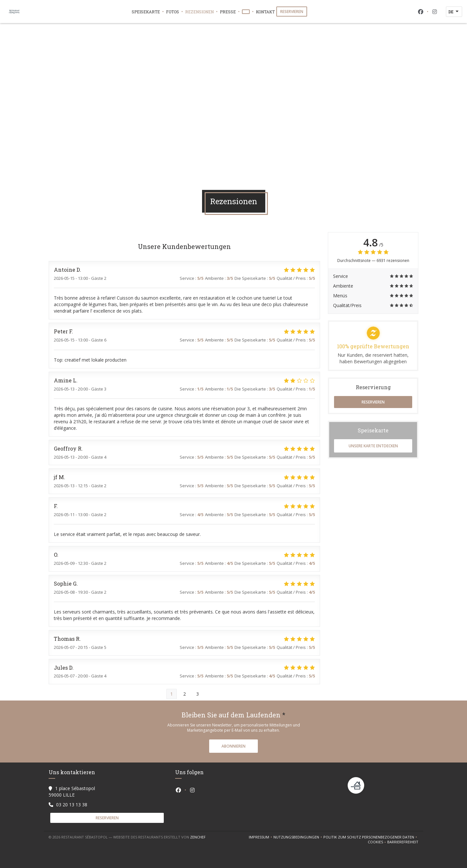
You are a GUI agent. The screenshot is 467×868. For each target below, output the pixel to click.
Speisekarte (146, 12)
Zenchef (198, 837)
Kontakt (265, 12)
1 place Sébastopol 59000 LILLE (72, 792)
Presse (228, 12)
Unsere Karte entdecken (373, 446)
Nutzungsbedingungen (298, 837)
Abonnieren (233, 746)
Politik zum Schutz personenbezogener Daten (371, 837)
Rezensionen (199, 12)
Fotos (173, 12)
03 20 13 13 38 (72, 805)
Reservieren (292, 12)
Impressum (261, 837)
